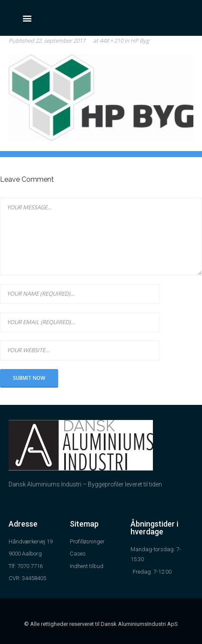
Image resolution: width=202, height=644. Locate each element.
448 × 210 (111, 41)
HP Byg (140, 41)
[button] (27, 18)
